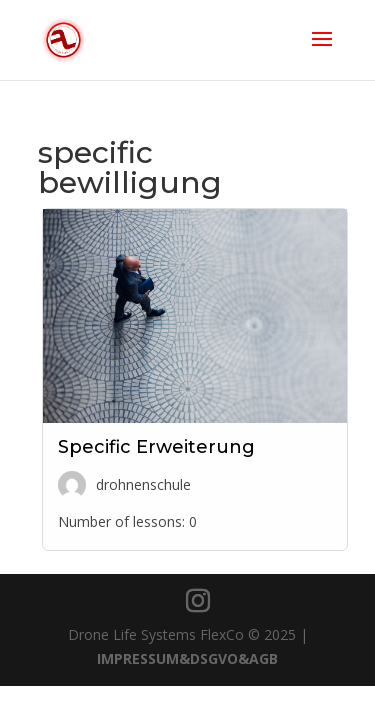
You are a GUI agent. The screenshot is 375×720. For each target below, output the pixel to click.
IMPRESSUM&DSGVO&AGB (187, 658)
